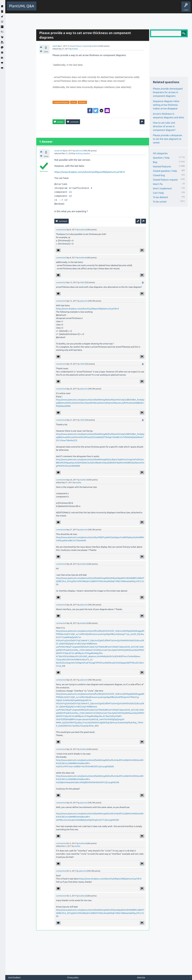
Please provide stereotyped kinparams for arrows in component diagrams (168, 92)
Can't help (158, 193)
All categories (160, 153)
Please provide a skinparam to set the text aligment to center (168, 139)
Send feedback (14, 977)
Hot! (66, 8)
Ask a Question (111, 8)
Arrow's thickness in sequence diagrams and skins (168, 116)
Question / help (161, 158)
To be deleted (160, 197)
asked (55, 46)
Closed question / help (165, 171)
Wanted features (162, 166)
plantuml (79, 151)
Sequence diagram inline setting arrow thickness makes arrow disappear (166, 105)
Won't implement (162, 188)
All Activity (43, 8)
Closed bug (159, 175)
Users (98, 8)
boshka (95, 46)
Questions (55, 8)
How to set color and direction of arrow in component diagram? (164, 126)
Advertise (141, 977)
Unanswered (77, 8)
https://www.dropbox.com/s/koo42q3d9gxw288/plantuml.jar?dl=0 (90, 172)
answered (58, 151)
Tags (89, 8)
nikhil (82, 282)
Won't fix (158, 184)
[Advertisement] (20, 59)
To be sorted (160, 202)
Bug (155, 162)
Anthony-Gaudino (83, 153)
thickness (82, 102)
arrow (74, 102)
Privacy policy (73, 977)
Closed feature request (79, 46)
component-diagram (61, 102)
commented (61, 230)
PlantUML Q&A (22, 6)
